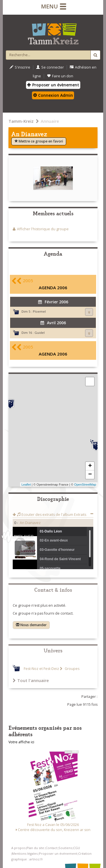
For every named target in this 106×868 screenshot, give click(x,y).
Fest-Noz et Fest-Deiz (41, 669)
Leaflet (26, 485)
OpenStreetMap (85, 485)
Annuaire (50, 121)
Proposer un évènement (53, 85)
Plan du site (35, 848)
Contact (51, 848)
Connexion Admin (53, 95)
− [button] (90, 475)
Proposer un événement (58, 853)
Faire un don (60, 76)
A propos (18, 848)
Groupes (72, 669)
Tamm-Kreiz (21, 121)
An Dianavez (30, 523)
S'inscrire (20, 67)
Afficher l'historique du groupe (43, 229)
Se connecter (50, 67)
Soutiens (65, 848)
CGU (77, 848)
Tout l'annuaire (31, 680)
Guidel (40, 333)
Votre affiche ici (21, 742)
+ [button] (90, 466)
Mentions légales (25, 853)
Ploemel (39, 311)
